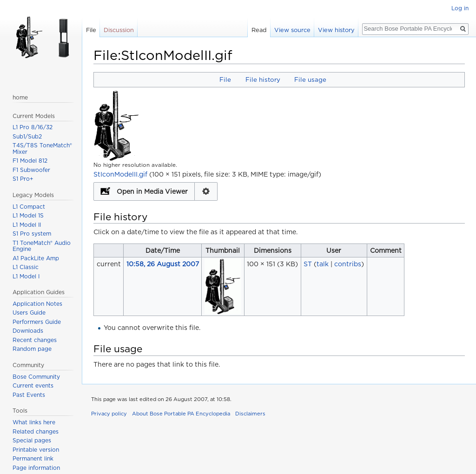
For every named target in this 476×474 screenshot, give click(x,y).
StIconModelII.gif (120, 174)
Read (259, 30)
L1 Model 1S (28, 215)
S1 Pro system (32, 234)
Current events (33, 385)
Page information (36, 468)
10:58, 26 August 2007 (163, 264)
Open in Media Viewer (152, 191)
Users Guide (29, 313)
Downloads (28, 331)
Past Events (29, 395)
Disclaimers (250, 414)
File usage (310, 79)
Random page (32, 349)
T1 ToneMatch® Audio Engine (42, 246)
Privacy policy (109, 414)
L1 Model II (27, 225)
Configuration (206, 191)
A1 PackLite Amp (36, 258)
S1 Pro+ (23, 179)
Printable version (36, 450)
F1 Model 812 (30, 161)
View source (292, 30)
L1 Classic (26, 267)
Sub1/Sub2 (27, 136)
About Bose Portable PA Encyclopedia (181, 414)
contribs (348, 264)
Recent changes (35, 340)
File (225, 79)
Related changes (36, 431)
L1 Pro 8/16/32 (33, 127)
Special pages (32, 440)
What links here (34, 422)
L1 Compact (29, 207)
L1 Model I (26, 276)
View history (336, 30)
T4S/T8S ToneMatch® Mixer (42, 148)
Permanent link (33, 458)
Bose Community (36, 377)
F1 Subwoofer (31, 170)
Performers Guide (37, 322)
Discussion (119, 30)
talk (323, 264)
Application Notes (37, 304)
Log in (460, 8)
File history (263, 79)
